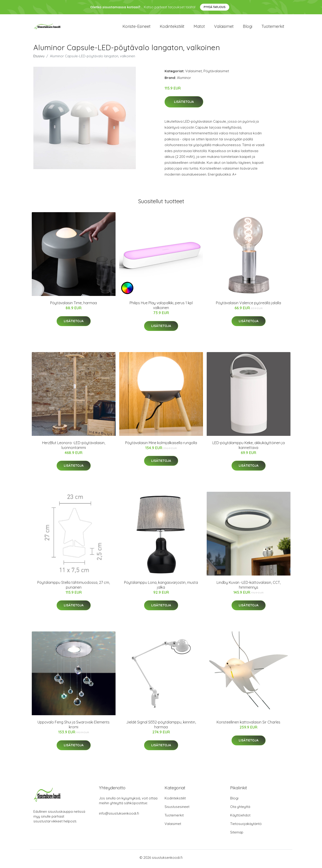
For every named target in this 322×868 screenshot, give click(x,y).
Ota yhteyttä (240, 809)
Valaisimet (224, 27)
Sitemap (237, 835)
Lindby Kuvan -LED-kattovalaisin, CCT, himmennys (249, 587)
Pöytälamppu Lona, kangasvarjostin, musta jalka (161, 587)
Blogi (248, 27)
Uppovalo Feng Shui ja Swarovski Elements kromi (74, 727)
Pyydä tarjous (215, 7)
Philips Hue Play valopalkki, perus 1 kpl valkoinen (161, 308)
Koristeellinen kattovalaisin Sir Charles (248, 725)
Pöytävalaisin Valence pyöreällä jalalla (248, 305)
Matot (199, 27)
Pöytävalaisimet (216, 73)
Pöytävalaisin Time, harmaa (74, 305)
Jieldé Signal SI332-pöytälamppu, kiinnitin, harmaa (161, 727)
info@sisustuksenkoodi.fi (119, 816)
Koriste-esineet (136, 27)
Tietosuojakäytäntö (246, 826)
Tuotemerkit (273, 27)
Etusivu (39, 58)
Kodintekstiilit (172, 27)
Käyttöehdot (240, 818)
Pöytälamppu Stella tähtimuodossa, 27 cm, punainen (74, 587)
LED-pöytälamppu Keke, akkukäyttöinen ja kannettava (249, 447)
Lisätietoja (184, 104)
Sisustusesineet (177, 809)
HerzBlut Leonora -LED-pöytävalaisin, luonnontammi (74, 447)
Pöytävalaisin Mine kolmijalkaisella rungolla (161, 445)
